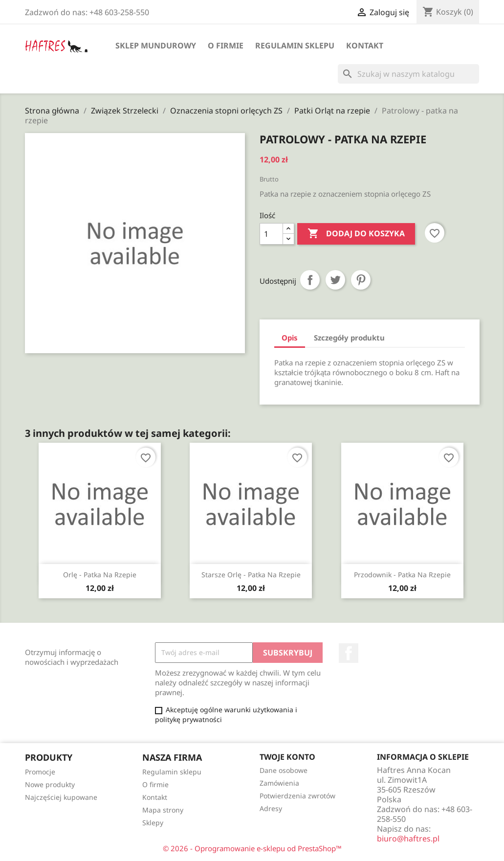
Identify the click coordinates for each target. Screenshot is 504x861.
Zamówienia (279, 783)
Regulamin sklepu (295, 45)
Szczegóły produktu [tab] (349, 338)
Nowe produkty (50, 784)
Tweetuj (335, 280)
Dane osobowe (284, 770)
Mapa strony (163, 810)
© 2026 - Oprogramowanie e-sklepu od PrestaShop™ (252, 848)
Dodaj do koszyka (356, 234)
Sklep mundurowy (156, 45)
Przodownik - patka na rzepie (402, 575)
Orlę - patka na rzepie (100, 575)
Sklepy (153, 823)
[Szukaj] (408, 74)
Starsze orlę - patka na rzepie (251, 575)
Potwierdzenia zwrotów (297, 796)
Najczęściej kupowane (61, 797)
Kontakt (365, 45)
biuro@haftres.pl (408, 838)
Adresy (271, 808)
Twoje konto (287, 757)
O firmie (226, 45)
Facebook (349, 653)
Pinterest (361, 280)
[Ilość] (271, 234)
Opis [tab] (290, 338)
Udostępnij (310, 280)
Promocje (40, 772)
